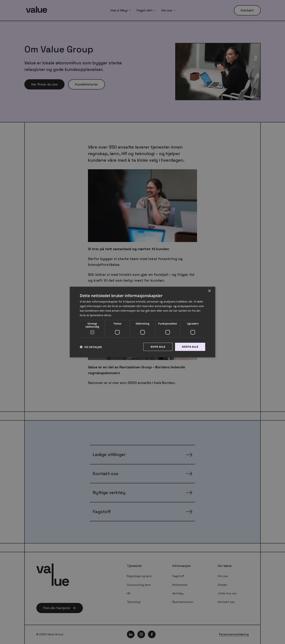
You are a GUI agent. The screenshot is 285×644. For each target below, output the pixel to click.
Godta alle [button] (190, 347)
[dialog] (142, 322)
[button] (91, 347)
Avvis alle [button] (158, 347)
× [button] (209, 291)
